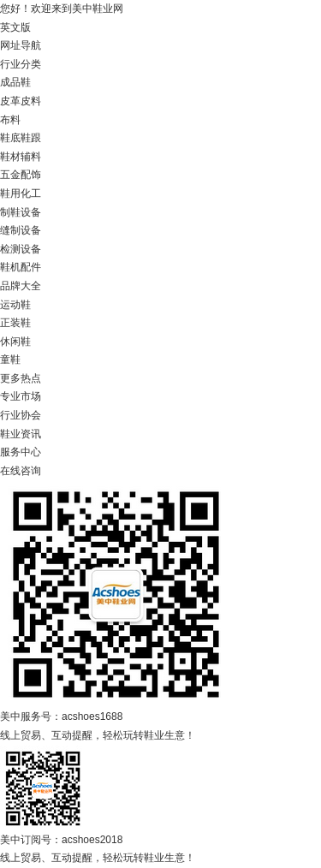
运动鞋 (15, 305)
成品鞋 (15, 82)
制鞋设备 (21, 212)
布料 (10, 120)
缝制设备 (21, 230)
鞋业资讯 (21, 434)
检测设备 (21, 249)
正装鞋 (15, 323)
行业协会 (21, 415)
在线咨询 (21, 471)
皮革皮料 (21, 101)
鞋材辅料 (21, 157)
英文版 (15, 27)
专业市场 (21, 396)
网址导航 (21, 45)
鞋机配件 (21, 267)
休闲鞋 (15, 342)
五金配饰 (21, 175)
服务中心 (21, 452)
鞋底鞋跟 (21, 138)
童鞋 (10, 360)
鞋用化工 (21, 193)
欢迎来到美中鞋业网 (77, 9)
